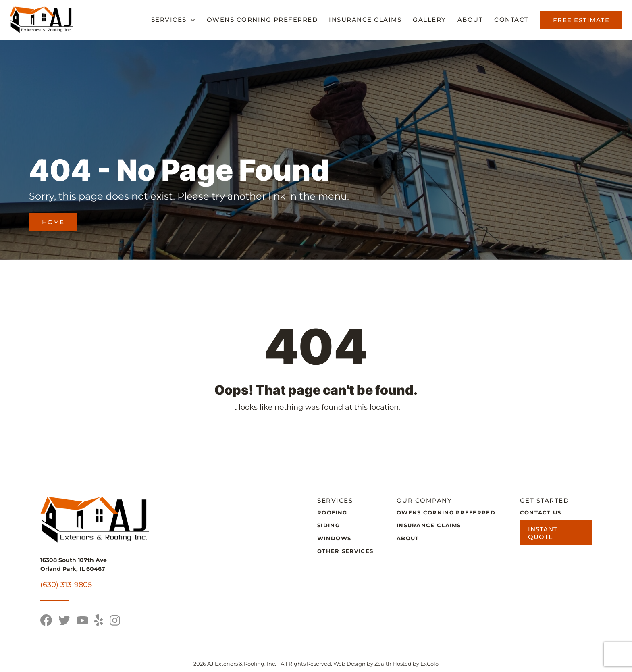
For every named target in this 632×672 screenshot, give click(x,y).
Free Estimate (581, 20)
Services (169, 20)
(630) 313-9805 (66, 585)
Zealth (384, 664)
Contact (511, 20)
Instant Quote (543, 533)
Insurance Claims (365, 20)
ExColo (429, 664)
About (470, 20)
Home (53, 222)
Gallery (429, 20)
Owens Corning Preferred (262, 20)
